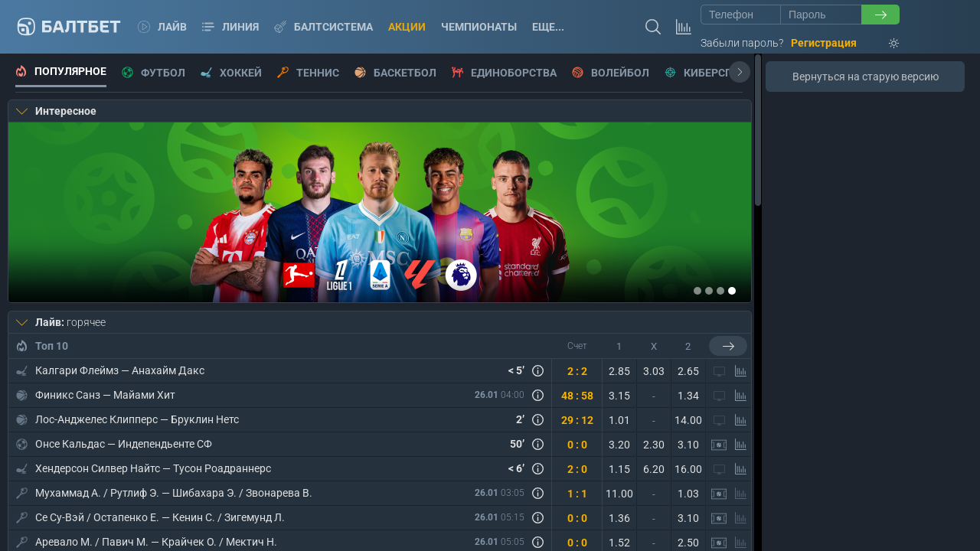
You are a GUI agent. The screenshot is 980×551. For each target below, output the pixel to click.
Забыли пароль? (742, 43)
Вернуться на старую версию (866, 77)
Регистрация (824, 43)
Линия (230, 27)
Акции (407, 27)
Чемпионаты (479, 27)
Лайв (162, 27)
